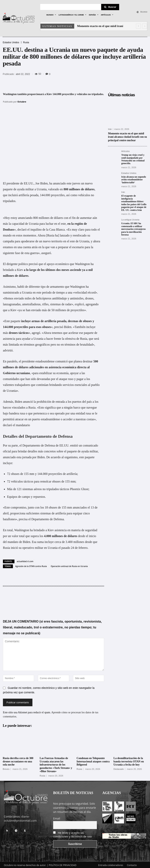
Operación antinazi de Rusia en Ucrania (69, 565)
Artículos (125, 151)
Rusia (26, 42)
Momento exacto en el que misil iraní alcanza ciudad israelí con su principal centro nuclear (127, 137)
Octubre (22, 102)
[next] (145, 26)
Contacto (132, 864)
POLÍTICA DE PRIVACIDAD (63, 864)
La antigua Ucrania (130, 219)
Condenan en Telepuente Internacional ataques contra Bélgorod (93, 761)
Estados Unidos (11, 42)
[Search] (110, 7)
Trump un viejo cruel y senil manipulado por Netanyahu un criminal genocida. (133, 159)
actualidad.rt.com (25, 560)
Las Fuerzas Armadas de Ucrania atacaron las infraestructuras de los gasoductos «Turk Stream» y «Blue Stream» (56, 764)
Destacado (119, 768)
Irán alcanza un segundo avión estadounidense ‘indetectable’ (134, 179)
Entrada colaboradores (111, 864)
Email (57, 817)
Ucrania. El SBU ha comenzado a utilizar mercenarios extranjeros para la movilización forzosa (133, 228)
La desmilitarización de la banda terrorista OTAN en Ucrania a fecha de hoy (129, 761)
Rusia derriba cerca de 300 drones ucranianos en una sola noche (18, 761)
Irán (110, 129)
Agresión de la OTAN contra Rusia (31, 565)
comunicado (90, 444)
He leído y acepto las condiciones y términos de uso (72, 834)
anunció (28, 401)
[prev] (138, 26)
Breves (6, 768)
